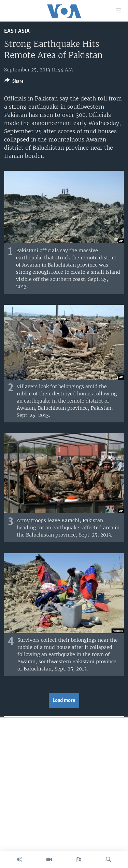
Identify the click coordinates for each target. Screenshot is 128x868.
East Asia (17, 31)
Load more (64, 701)
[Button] (14, 82)
